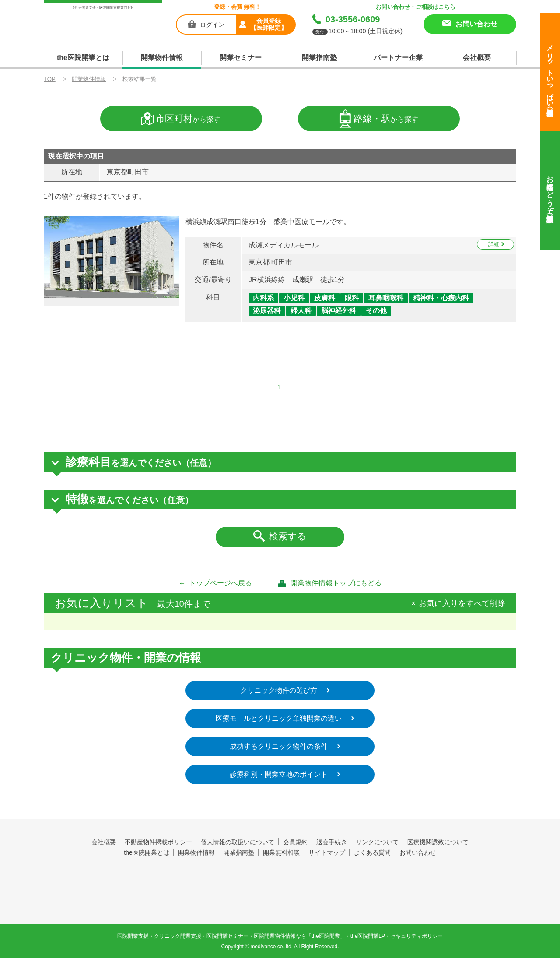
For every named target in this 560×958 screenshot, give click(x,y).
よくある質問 (372, 852)
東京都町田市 (128, 172)
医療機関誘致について (438, 842)
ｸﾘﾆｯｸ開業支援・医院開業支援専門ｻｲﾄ (103, 8)
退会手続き (332, 842)
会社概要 (477, 58)
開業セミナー (241, 58)
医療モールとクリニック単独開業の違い (279, 718)
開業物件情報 (162, 58)
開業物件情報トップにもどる (336, 583)
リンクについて (377, 842)
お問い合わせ (418, 852)
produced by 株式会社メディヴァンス (280, 899)
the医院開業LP (368, 936)
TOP (50, 79)
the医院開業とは (83, 58)
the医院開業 (280, 878)
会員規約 (295, 842)
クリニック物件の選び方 (279, 690)
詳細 (494, 244)
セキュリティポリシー (416, 936)
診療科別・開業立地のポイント (279, 774)
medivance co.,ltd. (271, 947)
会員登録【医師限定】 (269, 24)
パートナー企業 (398, 58)
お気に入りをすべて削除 (462, 604)
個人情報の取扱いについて (238, 842)
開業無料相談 (281, 852)
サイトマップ (327, 852)
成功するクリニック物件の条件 (279, 746)
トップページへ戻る (220, 583)
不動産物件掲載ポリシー (158, 842)
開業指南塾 (319, 58)
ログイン (212, 25)
